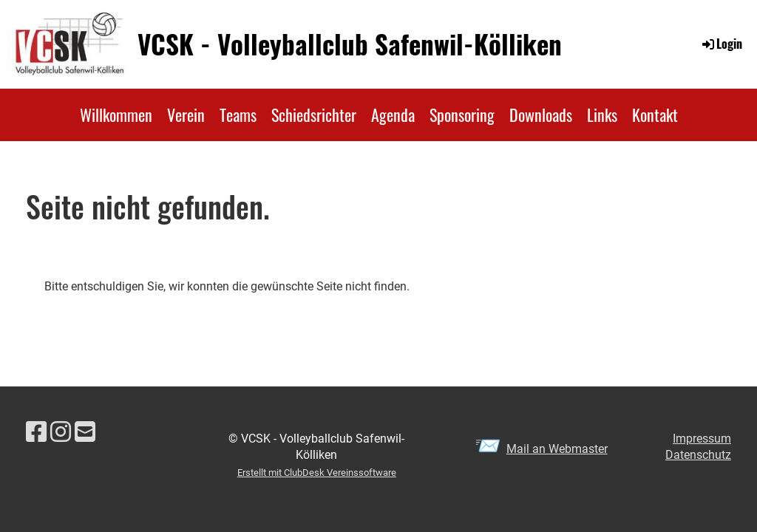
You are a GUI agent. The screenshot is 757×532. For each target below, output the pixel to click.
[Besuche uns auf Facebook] (36, 432)
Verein (186, 115)
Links (602, 115)
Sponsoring (462, 115)
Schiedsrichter (314, 115)
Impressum (702, 439)
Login (721, 44)
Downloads (541, 115)
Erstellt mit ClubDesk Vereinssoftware (317, 473)
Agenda (393, 115)
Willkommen (116, 115)
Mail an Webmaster (557, 449)
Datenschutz (698, 455)
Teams (238, 115)
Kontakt (655, 115)
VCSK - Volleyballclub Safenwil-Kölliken (350, 44)
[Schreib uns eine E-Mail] (85, 432)
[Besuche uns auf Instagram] (61, 432)
